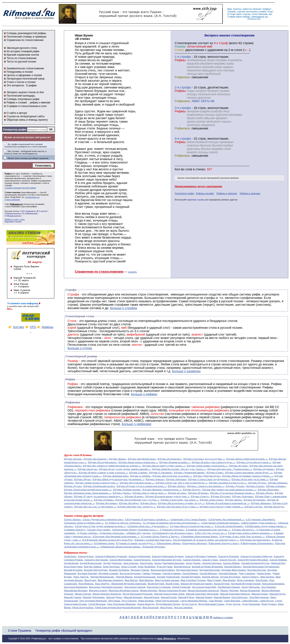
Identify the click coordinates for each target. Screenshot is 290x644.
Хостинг (18, 327)
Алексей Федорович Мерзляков (253, 560)
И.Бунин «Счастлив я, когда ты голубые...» (204, 459)
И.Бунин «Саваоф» (138, 473)
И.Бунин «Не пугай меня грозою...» (137, 483)
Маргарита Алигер (98, 590)
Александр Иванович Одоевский (111, 556)
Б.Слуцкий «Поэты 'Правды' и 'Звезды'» (160, 536)
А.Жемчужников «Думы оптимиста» (259, 523)
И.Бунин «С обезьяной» (161, 473)
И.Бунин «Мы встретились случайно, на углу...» (181, 503)
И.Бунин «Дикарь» (122, 493)
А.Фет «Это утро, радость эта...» (210, 533)
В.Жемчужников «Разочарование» (257, 543)
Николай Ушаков (204, 597)
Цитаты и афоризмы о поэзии (24, 75)
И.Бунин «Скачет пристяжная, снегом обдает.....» (249, 473)
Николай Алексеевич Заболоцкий (202, 594)
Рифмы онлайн (205, 193)
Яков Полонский (150, 607)
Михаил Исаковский (250, 590)
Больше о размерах (186, 371)
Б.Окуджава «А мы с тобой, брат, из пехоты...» (242, 536)
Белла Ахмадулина (73, 567)
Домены (47, 327)
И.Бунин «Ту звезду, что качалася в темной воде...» (98, 496)
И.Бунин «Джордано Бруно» (207, 476)
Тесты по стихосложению (22, 58)
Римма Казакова (146, 601)
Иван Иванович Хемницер (110, 580)
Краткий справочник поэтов (23, 55)
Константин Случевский (159, 587)
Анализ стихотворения (188, 178)
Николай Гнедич (277, 594)
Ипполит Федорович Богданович (196, 584)
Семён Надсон (266, 601)
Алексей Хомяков (278, 560)
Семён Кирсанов (250, 601)
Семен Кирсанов (232, 601)
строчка (241, 12)
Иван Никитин (146, 580)
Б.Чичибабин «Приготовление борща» (199, 536)
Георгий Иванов (190, 573)
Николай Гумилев (72, 597)
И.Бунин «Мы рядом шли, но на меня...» (172, 476)
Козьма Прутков (222, 584)
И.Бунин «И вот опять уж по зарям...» (250, 479)
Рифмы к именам (227, 193)
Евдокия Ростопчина (230, 577)
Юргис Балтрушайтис (83, 607)
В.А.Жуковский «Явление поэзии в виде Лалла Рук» (108, 540)
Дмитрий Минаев (124, 577)
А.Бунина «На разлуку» (243, 530)
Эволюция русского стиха (22, 48)
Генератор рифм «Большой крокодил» (64, 630)
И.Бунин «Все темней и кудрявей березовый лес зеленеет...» (112, 466)
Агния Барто (70, 556)
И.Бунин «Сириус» (200, 496)
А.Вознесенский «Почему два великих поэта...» (135, 530)
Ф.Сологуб (42, 211)
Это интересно (15, 85)
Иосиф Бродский (156, 584)
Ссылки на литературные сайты (26, 116)
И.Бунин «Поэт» (148, 503)
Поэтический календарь (21, 96)
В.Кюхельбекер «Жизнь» (169, 543)
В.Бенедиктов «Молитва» (195, 543)
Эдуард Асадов (233, 604)
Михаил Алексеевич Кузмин (172, 590)
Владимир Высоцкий (209, 570)
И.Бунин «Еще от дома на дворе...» (149, 493)
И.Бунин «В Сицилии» (255, 500)
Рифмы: (181, 60)
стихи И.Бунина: (83, 455)
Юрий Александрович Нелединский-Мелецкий (118, 607)
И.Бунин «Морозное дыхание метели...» (162, 490)
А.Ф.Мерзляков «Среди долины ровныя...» (265, 526)
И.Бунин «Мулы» (83, 479)
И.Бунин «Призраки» (176, 479)
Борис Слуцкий (129, 567)
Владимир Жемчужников (234, 570)
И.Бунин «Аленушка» (243, 496)
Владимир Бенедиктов (187, 570)
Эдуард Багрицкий (251, 604)
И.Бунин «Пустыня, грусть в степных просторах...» (141, 486)
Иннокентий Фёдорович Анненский (128, 584)
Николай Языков (222, 597)
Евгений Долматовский (168, 577)
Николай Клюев (151, 597)
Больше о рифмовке (137, 424)
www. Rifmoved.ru (167, 639)
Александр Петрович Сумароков (201, 556)
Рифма (8, 174)
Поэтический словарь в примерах (27, 37)
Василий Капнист (233, 567)
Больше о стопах (80, 348)
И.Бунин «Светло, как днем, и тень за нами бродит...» (181, 483)
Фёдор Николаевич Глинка (211, 604)
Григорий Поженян (228, 573)
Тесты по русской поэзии (21, 62)
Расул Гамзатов (129, 601)
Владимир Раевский (87, 573)
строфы (8, 185)
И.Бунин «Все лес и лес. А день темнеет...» (95, 507)
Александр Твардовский (96, 560)
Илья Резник (262, 580)
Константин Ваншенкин (75, 587)
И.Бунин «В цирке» (134, 496)
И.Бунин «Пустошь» (221, 496)
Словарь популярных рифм (23, 99)
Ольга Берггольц (239, 597)
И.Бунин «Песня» (265, 493)
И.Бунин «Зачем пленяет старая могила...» (207, 466)
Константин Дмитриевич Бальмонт (106, 587)
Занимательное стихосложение (25, 68)
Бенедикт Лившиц (93, 567)
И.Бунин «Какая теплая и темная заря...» (138, 462)
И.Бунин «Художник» (264, 469)
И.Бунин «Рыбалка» (278, 483)
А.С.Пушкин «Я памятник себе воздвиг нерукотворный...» (171, 523)
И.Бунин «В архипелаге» (169, 459)
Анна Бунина (146, 563)
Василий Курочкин (73, 570)
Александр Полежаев (228, 556)
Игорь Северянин (245, 580)
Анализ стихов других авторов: (84, 516)
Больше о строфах (124, 308)
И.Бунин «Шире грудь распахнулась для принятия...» (118, 479)
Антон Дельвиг (193, 563)
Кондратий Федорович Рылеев (246, 584)
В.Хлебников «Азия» (104, 543)
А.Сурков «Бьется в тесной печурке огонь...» (191, 526)
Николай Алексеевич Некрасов (235, 594)
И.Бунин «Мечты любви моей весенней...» (247, 459)
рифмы (267, 9)
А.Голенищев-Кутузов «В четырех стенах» (173, 533)
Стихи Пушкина (20, 630)
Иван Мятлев (131, 580)
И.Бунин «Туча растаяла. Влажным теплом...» (232, 493)
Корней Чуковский (181, 587)
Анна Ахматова (131, 563)
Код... (10, 309)
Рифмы (268, 387)
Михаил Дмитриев (229, 590)
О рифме (31, 85)
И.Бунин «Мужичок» (198, 493)
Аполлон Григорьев (212, 563)
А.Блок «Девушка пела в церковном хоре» (103, 519)
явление (257, 9)
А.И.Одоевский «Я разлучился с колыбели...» (147, 519)
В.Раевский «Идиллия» (154, 547)
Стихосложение (13, 192)
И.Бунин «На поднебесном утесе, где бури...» (137, 500)
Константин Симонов (135, 587)
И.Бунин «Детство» (235, 486)
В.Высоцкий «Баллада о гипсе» (224, 543)
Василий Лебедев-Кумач (96, 570)
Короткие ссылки (13, 222)
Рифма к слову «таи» (15, 219)
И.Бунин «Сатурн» (253, 507)
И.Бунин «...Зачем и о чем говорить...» (205, 486)
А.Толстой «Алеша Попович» (229, 526)
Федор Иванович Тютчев (168, 604)
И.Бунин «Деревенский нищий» (189, 473)
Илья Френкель (86, 584)
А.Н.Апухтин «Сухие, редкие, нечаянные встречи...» (100, 526)
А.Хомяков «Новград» (75, 530)
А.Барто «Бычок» (72, 519)
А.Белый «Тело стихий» (99, 530)
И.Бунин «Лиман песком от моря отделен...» (97, 483)
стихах (200, 169)
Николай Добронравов (94, 597)
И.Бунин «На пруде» (274, 507)
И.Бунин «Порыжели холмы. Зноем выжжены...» (87, 493)
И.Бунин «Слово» (215, 473)
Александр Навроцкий (139, 556)
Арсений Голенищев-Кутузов (255, 563)
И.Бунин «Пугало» (257, 483)
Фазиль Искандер (146, 604)
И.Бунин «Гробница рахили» (127, 490)
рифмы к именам (40, 103)
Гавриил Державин (152, 573)
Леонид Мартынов (250, 587)
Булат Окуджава (164, 567)
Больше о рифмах (144, 394)
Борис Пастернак (111, 567)
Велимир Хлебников (119, 570)
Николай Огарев (169, 597)
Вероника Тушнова (140, 570)
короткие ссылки (196, 200)
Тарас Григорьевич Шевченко (121, 604)
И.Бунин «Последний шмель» (102, 462)
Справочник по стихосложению (25, 40)
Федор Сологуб (189, 604)
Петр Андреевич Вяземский (93, 601)
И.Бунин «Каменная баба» (116, 476)
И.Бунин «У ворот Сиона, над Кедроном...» (209, 479)
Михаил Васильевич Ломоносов (203, 590)
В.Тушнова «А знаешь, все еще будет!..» (135, 543)
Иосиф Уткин (172, 584)
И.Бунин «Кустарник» (106, 503)
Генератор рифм (15, 130)
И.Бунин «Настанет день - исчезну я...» (136, 507)
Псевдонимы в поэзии (20, 72)
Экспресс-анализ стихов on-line (25, 92)
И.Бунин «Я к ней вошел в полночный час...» (228, 503)
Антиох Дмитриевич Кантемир (169, 563)
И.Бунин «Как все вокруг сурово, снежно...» (164, 466)
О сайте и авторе (17, 113)
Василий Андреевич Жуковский (207, 567)
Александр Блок (85, 556)
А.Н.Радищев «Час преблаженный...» (226, 519)
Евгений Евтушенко (191, 577)
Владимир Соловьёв (108, 573)
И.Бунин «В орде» (192, 490)
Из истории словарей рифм (23, 51)
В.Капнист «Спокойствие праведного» (153, 540)
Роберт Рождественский (167, 601)
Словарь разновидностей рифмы (26, 33)
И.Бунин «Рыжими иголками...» (175, 462)
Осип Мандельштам (259, 597)
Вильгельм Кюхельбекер (163, 570)
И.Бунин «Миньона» (261, 503)
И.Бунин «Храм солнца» (212, 500)
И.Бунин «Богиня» (73, 459)
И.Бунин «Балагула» (88, 469)
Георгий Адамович (172, 573)
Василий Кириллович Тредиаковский (261, 567)
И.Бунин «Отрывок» (104, 500)
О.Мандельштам (13, 213)
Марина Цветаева (148, 590)
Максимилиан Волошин (75, 590)
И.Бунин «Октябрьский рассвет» (99, 486)
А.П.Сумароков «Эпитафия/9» (260, 519)
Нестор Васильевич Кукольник (137, 594)
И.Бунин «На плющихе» (95, 459)
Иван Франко (229, 580)
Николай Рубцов (186, 597)
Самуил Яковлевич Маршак (194, 601)
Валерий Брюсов (182, 567)
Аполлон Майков (231, 563)
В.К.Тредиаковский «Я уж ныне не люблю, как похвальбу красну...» (206, 540)
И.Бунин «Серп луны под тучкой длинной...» (221, 507)
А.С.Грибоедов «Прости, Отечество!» (123, 523)
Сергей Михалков (97, 604)
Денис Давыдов (81, 577)
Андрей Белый (71, 563)
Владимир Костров (256, 570)
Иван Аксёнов (267, 577)
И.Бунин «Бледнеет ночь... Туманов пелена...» (230, 469)
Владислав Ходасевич (130, 573)
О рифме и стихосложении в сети (27, 106)
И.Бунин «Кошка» (118, 459)
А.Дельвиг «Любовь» (87, 533)
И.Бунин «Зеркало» (155, 479)
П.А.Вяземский (30, 213)
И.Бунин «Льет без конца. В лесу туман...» (177, 507)
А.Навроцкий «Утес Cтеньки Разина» (188, 519)
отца (270, 12)
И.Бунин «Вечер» (233, 500)
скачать (132, 272)
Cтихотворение (186, 43)
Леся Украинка (268, 587)
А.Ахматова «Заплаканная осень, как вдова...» (208, 530)
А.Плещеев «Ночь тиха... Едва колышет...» (148, 526)
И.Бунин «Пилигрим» (268, 490)
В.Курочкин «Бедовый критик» (255, 540)
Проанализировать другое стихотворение (199, 186)
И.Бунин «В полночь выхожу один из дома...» (167, 496)
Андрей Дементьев (112, 563)
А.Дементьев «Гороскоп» (172, 530)
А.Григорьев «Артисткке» (112, 533)
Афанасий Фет (278, 563)
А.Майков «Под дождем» (138, 533)
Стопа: (180, 50)
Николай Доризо (114, 597)
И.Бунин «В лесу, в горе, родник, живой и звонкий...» (125, 469)
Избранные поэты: (76, 553)
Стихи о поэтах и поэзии (21, 82)
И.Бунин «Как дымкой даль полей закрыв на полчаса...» (229, 490)
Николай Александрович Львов (169, 594)
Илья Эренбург (102, 584)
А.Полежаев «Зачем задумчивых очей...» (83, 523)
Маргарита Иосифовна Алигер (123, 590)
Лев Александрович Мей (204, 587)
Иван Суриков (214, 580)
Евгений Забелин (210, 577)
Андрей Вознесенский (91, 563)
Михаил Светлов (83, 594)
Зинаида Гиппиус (250, 577)
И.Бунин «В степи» (238, 466)
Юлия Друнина (269, 604)
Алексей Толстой (228, 560)
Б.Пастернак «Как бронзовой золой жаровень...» (116, 536)
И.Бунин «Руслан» (73, 486)
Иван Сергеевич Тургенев (193, 580)
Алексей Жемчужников (120, 560)
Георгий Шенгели (208, 573)
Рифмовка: (183, 77)
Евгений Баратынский (145, 577)
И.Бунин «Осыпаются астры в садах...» (228, 483)
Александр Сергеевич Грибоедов (256, 556)
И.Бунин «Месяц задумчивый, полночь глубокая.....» (248, 476)
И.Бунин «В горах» (177, 493)
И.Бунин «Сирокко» (276, 486)
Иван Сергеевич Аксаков (167, 580)
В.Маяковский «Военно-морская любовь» (121, 547)
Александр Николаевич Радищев (168, 556)
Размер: (181, 46)
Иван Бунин (90, 580)
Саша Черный (215, 601)
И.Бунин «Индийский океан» (142, 459)
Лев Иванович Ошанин (229, 587)
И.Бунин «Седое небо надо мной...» (254, 462)
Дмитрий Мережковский (102, 577)
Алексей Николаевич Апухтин (167, 560)
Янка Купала (166, 607)
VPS (33, 327)
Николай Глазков (260, 594)
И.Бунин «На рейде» (129, 503)
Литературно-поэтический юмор (26, 79)
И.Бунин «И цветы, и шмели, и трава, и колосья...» (103, 473)
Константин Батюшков (273, 584)
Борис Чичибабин (146, 567)
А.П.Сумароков (27, 211)
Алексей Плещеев (192, 560)
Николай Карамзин (133, 597)
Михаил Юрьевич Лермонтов (107, 594)
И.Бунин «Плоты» (177, 486)
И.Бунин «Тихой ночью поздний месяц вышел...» (88, 490)
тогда (233, 14)
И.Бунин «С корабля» (140, 476)
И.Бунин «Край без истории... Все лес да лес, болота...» (179, 469)
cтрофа (186, 57)
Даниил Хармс (264, 573)
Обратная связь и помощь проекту (27, 120)
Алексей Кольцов (142, 560)
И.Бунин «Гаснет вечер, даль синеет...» (179, 500)
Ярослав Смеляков (183, 607)
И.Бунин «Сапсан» (255, 486)
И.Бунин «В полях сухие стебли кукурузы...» (213, 462)
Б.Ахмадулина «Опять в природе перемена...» (250, 533)
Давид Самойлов (247, 573)
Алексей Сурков (210, 560)
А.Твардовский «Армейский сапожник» (220, 523)
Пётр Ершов (114, 601)
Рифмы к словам (17, 103)
